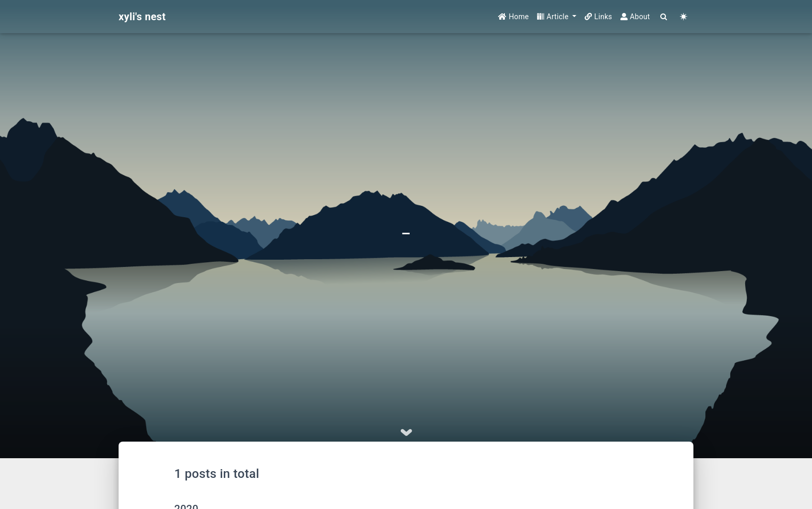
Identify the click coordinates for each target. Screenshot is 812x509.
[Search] (664, 17)
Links (598, 17)
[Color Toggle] (684, 17)
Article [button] (554, 17)
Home (513, 17)
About (635, 17)
